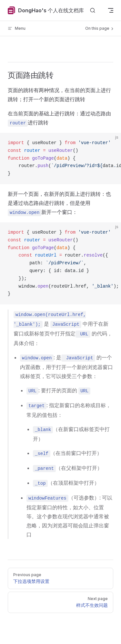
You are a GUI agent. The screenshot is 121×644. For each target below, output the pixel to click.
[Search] (93, 11)
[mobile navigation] (111, 10)
